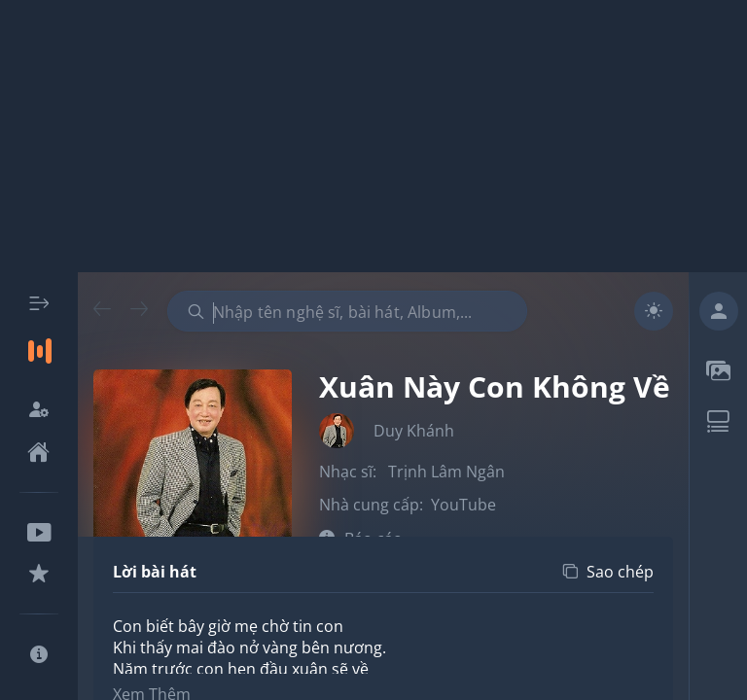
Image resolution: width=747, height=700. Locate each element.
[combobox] (347, 311)
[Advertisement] (373, 136)
